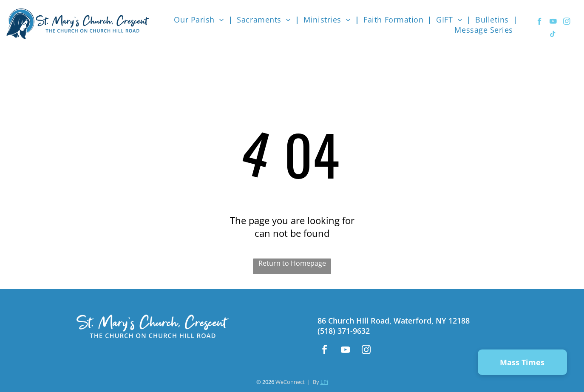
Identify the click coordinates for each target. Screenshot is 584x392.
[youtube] (553, 23)
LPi (324, 382)
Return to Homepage (292, 263)
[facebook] (540, 23)
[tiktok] (553, 35)
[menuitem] (201, 20)
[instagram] (567, 23)
